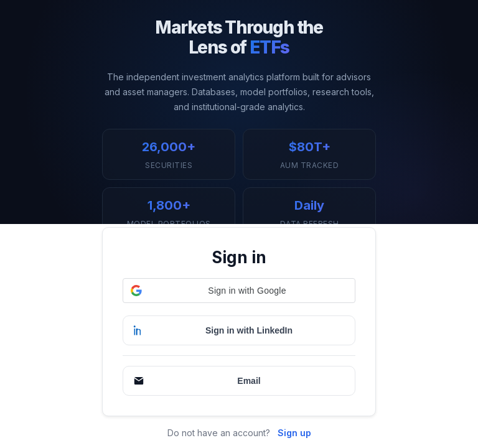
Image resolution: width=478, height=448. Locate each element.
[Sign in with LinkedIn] (239, 330)
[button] (239, 291)
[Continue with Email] (239, 381)
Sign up (294, 433)
